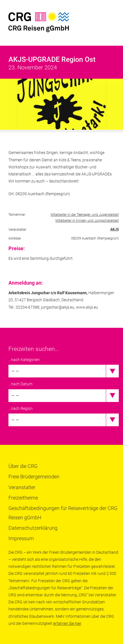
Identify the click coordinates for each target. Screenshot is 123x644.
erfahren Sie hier (67, 623)
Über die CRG (23, 466)
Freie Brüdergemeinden (34, 477)
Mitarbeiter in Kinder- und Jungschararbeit (87, 221)
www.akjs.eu (87, 307)
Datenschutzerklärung (33, 528)
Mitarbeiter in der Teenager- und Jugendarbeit (85, 215)
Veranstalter (22, 487)
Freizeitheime (23, 498)
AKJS (115, 229)
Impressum (21, 538)
